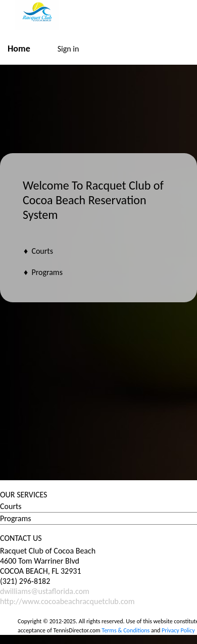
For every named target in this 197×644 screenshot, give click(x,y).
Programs (16, 518)
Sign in (68, 49)
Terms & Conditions (126, 630)
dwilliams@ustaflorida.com (45, 591)
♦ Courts (38, 251)
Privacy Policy (178, 630)
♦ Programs (43, 272)
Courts (11, 506)
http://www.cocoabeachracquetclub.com (67, 601)
